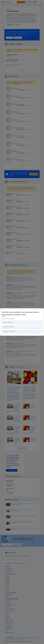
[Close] (42, 311)
